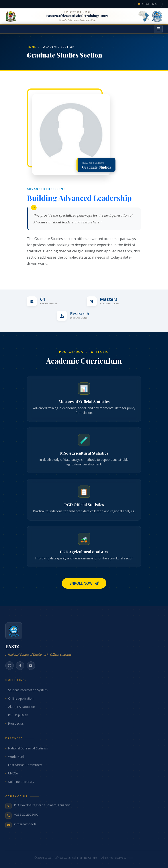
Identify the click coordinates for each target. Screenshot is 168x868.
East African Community (25, 765)
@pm (130, 858)
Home (31, 47)
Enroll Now (84, 583)
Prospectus (16, 723)
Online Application (21, 698)
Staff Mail (149, 4)
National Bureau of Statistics (28, 748)
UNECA (13, 773)
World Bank (16, 757)
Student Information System (28, 690)
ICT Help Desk (18, 715)
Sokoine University (21, 782)
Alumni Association (22, 707)
